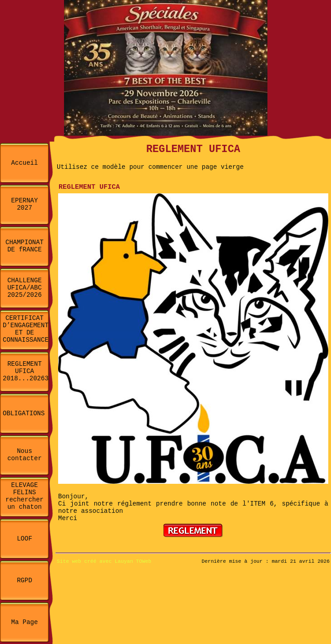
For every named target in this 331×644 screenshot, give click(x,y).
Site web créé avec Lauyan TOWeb (104, 561)
